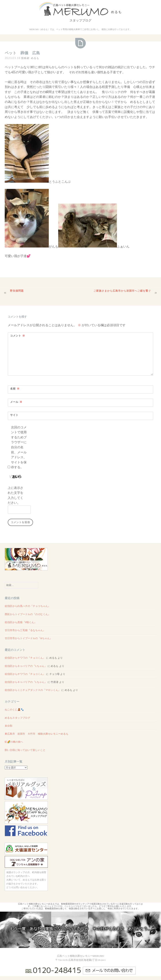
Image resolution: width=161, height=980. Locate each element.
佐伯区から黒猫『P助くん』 (21, 622)
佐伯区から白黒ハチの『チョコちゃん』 (28, 606)
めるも (35, 58)
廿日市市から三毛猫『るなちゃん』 (25, 630)
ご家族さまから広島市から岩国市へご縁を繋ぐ (122, 291)
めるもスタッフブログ (17, 718)
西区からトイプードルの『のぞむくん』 (28, 614)
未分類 (9, 726)
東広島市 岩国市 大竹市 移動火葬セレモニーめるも (37, 734)
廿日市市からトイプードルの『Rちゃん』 (28, 638)
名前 (15, 389)
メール (16, 402)
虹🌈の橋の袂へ (14, 742)
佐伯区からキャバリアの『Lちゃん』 (26, 666)
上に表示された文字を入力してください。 (15, 495)
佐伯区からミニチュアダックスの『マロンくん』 (33, 690)
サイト (14, 415)
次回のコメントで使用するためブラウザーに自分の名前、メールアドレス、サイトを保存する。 (19, 447)
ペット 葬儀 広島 (22, 53)
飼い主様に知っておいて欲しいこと (25, 750)
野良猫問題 (17, 291)
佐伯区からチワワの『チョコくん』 (25, 658)
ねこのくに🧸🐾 (14, 710)
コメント (18, 336)
